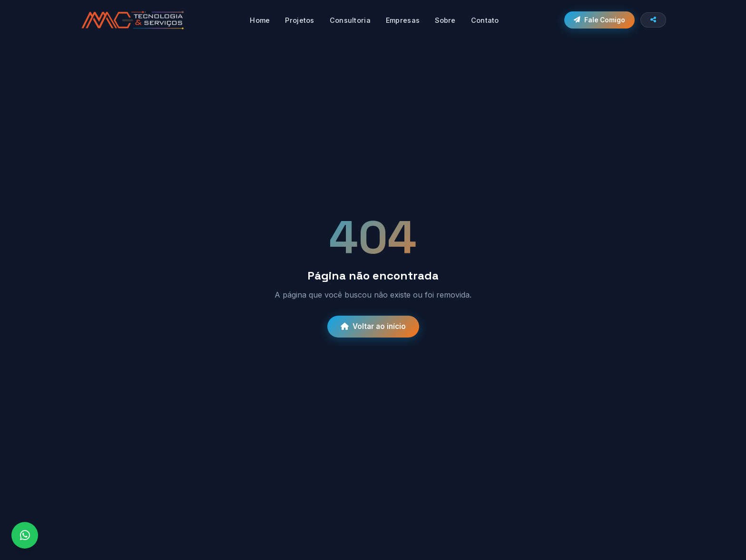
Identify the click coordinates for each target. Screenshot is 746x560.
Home (260, 20)
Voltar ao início (373, 326)
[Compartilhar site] (653, 20)
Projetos (299, 20)
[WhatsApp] (25, 535)
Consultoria (350, 20)
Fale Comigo (599, 20)
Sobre (445, 20)
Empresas (403, 20)
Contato (485, 20)
